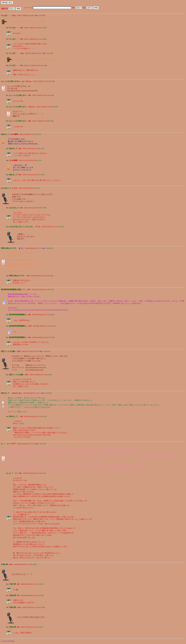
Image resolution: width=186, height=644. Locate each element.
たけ (19, 351)
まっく (21, 248)
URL (36, 15)
